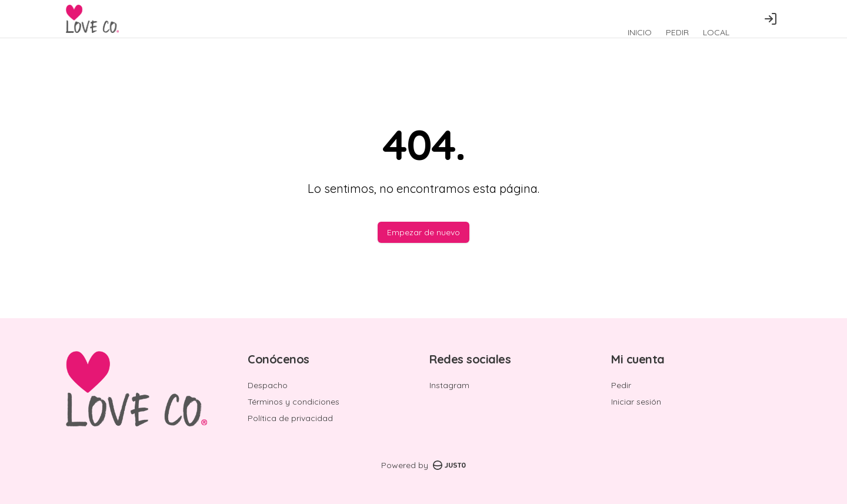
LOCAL (716, 32)
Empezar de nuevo (423, 232)
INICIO (640, 32)
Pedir (621, 385)
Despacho (268, 385)
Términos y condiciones (294, 402)
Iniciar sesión (636, 402)
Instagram (449, 385)
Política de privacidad (290, 418)
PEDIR (677, 32)
